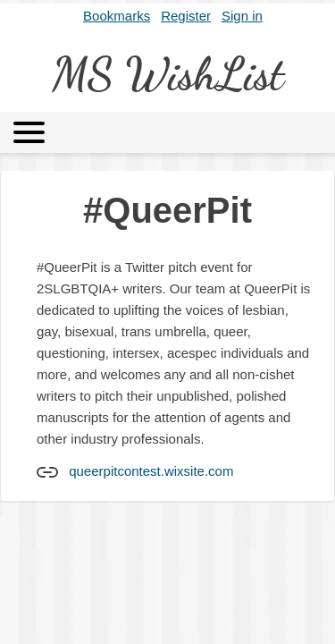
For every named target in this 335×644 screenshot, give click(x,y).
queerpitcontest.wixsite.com (151, 471)
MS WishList (168, 74)
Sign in (242, 16)
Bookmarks (117, 16)
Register (186, 16)
